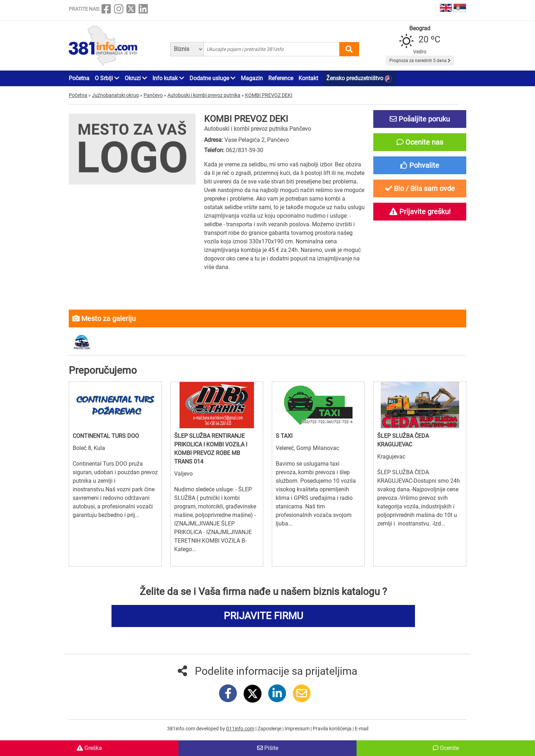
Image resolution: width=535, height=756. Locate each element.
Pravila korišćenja (333, 729)
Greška (89, 748)
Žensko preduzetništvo (359, 79)
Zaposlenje (270, 729)
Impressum (298, 729)
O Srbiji (107, 78)
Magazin (252, 78)
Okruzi (136, 78)
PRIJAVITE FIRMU (263, 616)
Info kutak (168, 78)
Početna (79, 78)
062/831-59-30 (245, 150)
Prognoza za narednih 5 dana (420, 61)
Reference (281, 78)
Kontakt (308, 78)
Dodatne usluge (212, 78)
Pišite (268, 748)
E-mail (362, 729)
